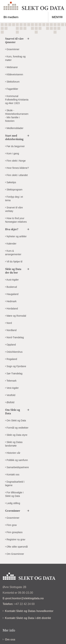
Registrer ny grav (15, 539)
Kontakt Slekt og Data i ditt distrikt (27, 618)
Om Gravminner (15, 554)
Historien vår (13, 453)
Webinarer (11, 67)
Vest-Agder (12, 388)
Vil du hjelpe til (14, 262)
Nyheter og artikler (16, 236)
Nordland (11, 330)
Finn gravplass (14, 532)
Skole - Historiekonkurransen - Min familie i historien (17, 116)
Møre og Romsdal (16, 316)
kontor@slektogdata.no (28, 598)
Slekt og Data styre (16, 435)
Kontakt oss (12, 475)
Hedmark (11, 301)
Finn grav (11, 525)
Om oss (9, 640)
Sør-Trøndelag (14, 373)
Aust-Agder (12, 280)
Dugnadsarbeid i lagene (15, 483)
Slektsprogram (14, 190)
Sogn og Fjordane (16, 366)
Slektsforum (12, 82)
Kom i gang (12, 153)
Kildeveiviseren (14, 74)
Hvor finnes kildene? (17, 168)
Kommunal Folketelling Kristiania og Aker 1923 (17, 100)
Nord (8, 323)
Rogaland (11, 359)
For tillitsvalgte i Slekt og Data (14, 494)
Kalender (11, 244)
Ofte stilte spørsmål (16, 547)
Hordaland (12, 309)
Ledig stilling (13, 503)
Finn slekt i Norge (15, 161)
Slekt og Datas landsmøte (14, 444)
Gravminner (12, 49)
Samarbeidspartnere (17, 467)
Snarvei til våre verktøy (14, 209)
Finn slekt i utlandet (16, 175)
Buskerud (11, 287)
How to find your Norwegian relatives (16, 220)
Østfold (10, 402)
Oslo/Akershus (14, 352)
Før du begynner (15, 146)
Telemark (11, 381)
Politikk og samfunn (16, 460)
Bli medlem (11, 17)
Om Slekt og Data (15, 420)
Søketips (11, 182)
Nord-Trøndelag (14, 337)
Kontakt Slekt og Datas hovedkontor (28, 611)
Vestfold (10, 395)
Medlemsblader (14, 128)
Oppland (10, 345)
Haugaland (12, 294)
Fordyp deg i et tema (14, 199)
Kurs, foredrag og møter (15, 58)
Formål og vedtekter (17, 428)
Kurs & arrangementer (13, 253)
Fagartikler (12, 89)
